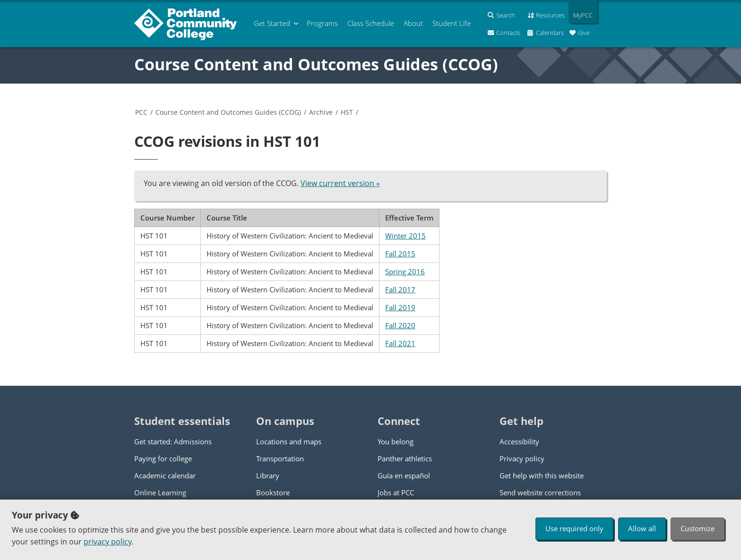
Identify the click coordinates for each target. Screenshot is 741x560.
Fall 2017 (400, 289)
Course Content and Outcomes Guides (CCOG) (316, 64)
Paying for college (163, 458)
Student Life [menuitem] (452, 23)
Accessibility (519, 441)
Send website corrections (540, 492)
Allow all (642, 528)
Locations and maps (289, 441)
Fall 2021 (400, 343)
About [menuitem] (413, 23)
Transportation (280, 458)
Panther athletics (405, 458)
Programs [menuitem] (322, 23)
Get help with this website (542, 475)
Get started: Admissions (173, 441)
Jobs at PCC (396, 492)
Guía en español (404, 475)
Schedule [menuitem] (371, 23)
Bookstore (273, 492)
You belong (396, 441)
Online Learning (160, 492)
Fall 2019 (400, 307)
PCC (141, 112)
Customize (698, 528)
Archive (321, 112)
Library (268, 475)
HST (347, 112)
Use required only (574, 528)
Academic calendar (165, 475)
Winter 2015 (405, 236)
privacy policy (108, 542)
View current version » (340, 183)
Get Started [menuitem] (272, 23)
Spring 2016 (405, 272)
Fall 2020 (400, 325)
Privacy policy (522, 458)
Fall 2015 (400, 254)
